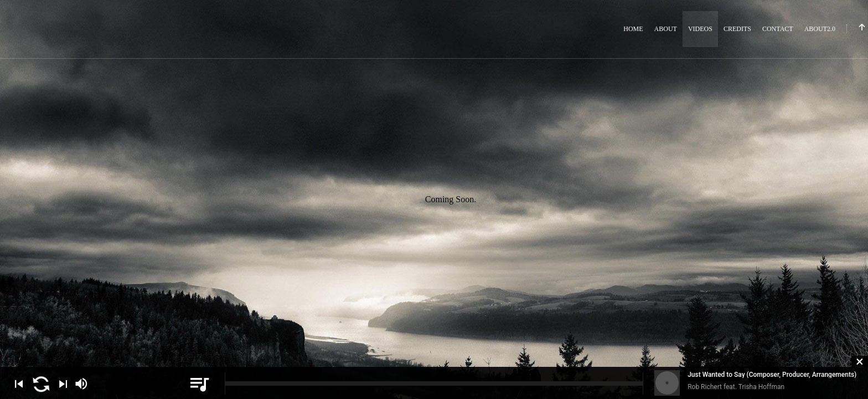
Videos (700, 29)
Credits (737, 29)
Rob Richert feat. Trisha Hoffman (736, 387)
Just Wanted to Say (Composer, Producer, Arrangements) (772, 375)
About (666, 29)
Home (633, 29)
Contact (778, 29)
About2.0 (820, 29)
